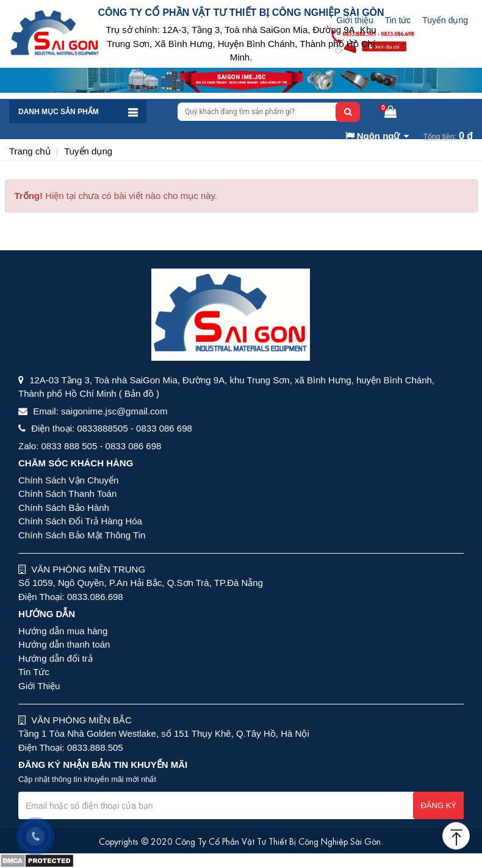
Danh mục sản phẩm (59, 112)
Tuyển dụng (445, 20)
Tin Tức (34, 672)
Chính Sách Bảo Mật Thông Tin (82, 535)
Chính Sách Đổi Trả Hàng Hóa (80, 521)
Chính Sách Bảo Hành (64, 508)
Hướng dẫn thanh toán (64, 644)
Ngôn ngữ (373, 136)
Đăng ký (438, 805)
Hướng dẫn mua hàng (63, 631)
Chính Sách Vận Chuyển (68, 480)
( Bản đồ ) (139, 393)
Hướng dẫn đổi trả (56, 658)
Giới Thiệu (39, 686)
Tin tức (398, 20)
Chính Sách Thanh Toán (67, 494)
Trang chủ (30, 151)
